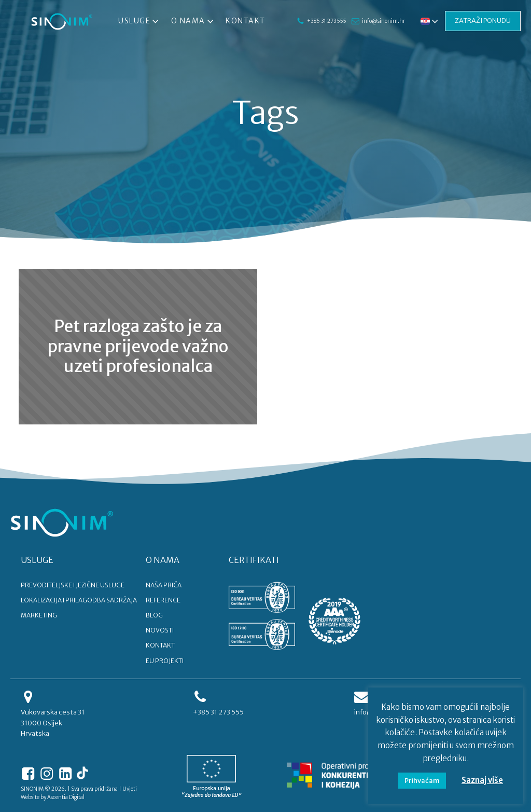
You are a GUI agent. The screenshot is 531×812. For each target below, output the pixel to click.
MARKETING (39, 615)
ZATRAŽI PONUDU (469, 21)
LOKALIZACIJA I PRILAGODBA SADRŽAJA (79, 600)
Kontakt (246, 21)
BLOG (154, 615)
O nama (193, 21)
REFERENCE (163, 600)
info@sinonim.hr (383, 17)
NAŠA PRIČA (164, 585)
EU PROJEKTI (165, 661)
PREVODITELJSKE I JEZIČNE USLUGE (73, 585)
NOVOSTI (160, 630)
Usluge (139, 21)
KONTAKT (160, 645)
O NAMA (163, 560)
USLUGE (37, 560)
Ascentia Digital (66, 797)
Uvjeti (130, 789)
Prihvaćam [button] (422, 781)
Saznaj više (482, 780)
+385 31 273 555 (322, 21)
